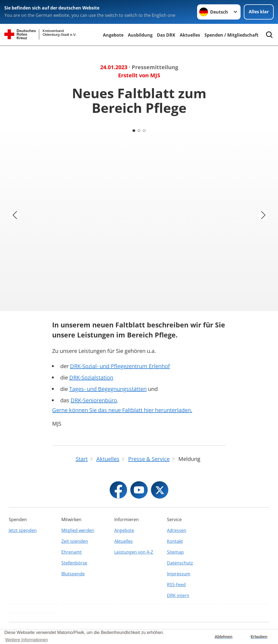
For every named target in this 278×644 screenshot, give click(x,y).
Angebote (113, 35)
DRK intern (178, 595)
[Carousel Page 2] (139, 130)
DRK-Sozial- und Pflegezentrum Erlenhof (120, 366)
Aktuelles (190, 35)
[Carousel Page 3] (144, 130)
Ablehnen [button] (224, 637)
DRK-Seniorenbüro (94, 400)
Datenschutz (180, 563)
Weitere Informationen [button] (26, 640)
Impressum (179, 574)
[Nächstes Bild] (263, 215)
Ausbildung (140, 35)
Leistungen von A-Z (134, 552)
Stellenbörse (74, 563)
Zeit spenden (75, 541)
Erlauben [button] (259, 637)
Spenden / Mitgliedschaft (231, 35)
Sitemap (175, 552)
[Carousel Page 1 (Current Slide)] (134, 130)
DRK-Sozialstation (91, 377)
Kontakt (175, 541)
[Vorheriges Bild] (15, 215)
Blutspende (73, 574)
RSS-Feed (176, 585)
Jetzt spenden (23, 530)
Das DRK (166, 35)
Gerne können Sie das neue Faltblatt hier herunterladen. (122, 410)
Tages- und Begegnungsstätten (108, 389)
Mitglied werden (78, 530)
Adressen (177, 530)
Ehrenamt (72, 552)
